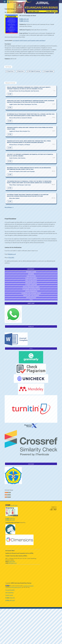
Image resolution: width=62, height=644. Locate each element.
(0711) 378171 (11, 258)
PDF (10, 94)
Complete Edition (49, 71)
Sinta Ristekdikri (9, 593)
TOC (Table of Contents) (34, 71)
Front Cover (11, 71)
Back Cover (21, 71)
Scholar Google (9, 595)
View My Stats (14, 505)
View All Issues (8, 207)
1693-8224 (24, 21)
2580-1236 (24, 19)
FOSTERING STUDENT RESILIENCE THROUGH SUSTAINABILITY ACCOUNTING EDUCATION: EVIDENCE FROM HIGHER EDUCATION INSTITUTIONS (28, 195)
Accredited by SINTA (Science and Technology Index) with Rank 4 (29, 40)
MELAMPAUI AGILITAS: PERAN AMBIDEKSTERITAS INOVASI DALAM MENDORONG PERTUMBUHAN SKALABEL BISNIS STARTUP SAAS (29, 168)
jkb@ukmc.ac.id (12, 254)
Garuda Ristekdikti (10, 590)
